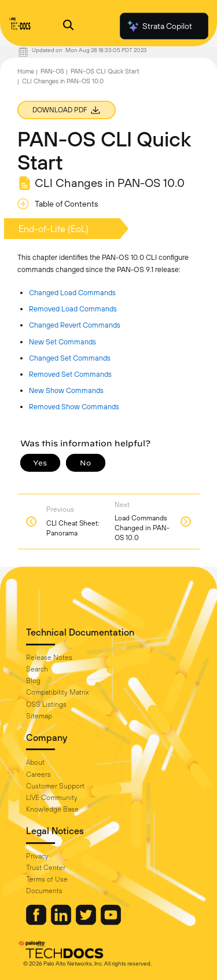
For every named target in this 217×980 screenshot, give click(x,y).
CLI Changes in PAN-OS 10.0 (63, 81)
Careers (38, 775)
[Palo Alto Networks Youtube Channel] (111, 922)
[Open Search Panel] (68, 26)
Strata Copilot (159, 26)
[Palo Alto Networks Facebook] (37, 922)
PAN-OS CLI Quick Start (105, 71)
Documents (44, 891)
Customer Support (55, 786)
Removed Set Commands (70, 374)
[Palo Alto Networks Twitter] (87, 922)
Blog (33, 681)
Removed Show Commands (74, 407)
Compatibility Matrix (57, 692)
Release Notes (49, 658)
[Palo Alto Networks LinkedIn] (62, 922)
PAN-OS (52, 71)
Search (37, 669)
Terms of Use (47, 879)
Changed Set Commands (70, 358)
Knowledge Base (52, 809)
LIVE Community (52, 798)
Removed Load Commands (73, 309)
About (35, 762)
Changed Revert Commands (75, 325)
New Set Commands (62, 342)
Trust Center (46, 868)
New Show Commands (66, 390)
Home (26, 71)
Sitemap (39, 716)
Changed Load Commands (72, 293)
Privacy (37, 856)
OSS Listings (46, 704)
